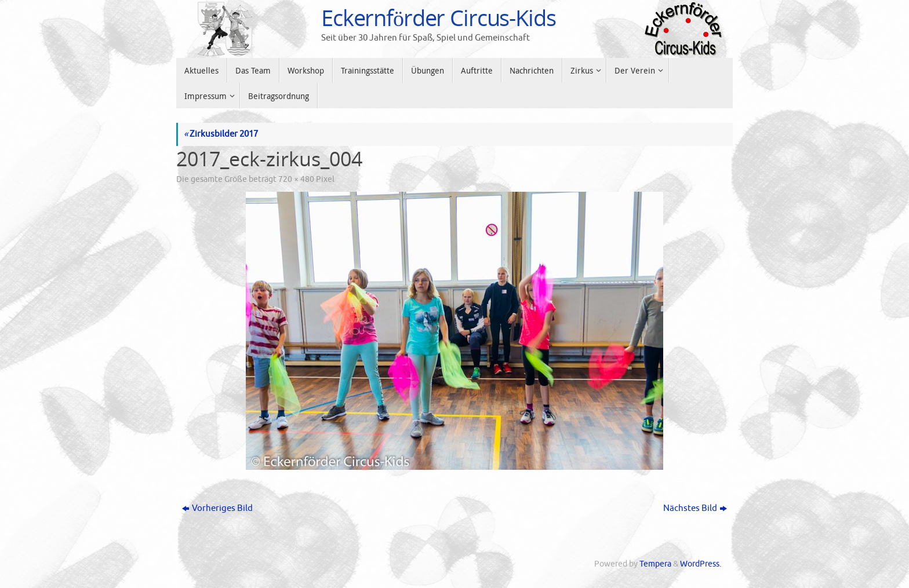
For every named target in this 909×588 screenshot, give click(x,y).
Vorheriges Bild (217, 508)
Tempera (655, 564)
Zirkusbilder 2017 (221, 134)
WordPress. (701, 564)
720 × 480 (296, 179)
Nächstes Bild (695, 508)
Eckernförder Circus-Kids (439, 18)
